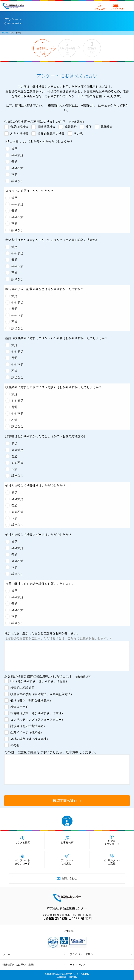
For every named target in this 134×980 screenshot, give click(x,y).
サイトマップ (77, 965)
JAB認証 (69, 931)
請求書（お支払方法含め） (28, 726)
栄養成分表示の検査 (51, 134)
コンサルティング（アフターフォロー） (37, 720)
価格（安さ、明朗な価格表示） (31, 700)
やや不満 (17, 168)
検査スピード (19, 707)
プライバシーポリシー (83, 954)
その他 (78, 134)
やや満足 (17, 155)
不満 (14, 174)
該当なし (17, 181)
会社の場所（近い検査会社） (30, 739)
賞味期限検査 (46, 127)
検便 (89, 127)
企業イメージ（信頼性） (27, 732)
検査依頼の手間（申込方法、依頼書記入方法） (42, 694)
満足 (14, 149)
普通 (14, 162)
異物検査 (107, 127)
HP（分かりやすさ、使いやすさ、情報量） (39, 681)
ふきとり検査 (19, 134)
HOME (5, 33)
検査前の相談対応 (22, 688)
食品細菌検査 (19, 127)
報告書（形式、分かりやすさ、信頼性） (37, 713)
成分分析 (71, 127)
